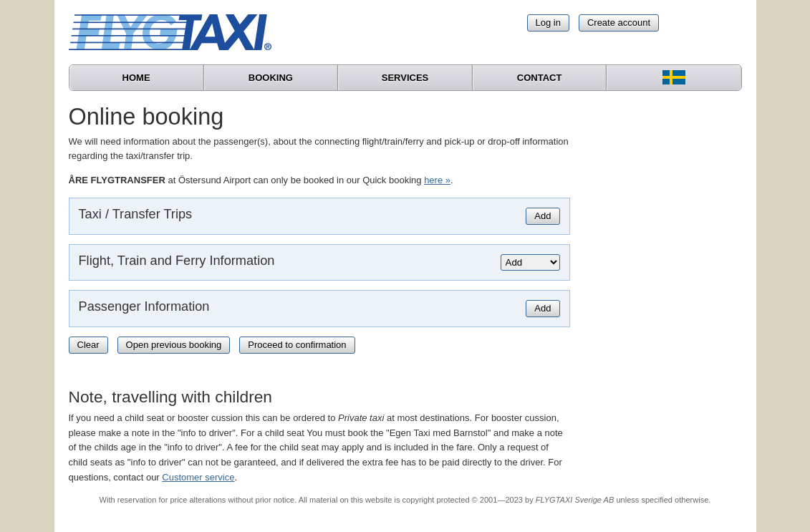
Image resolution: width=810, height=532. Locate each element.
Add (543, 216)
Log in (548, 23)
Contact (540, 78)
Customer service (198, 477)
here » (437, 180)
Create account (619, 23)
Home (136, 78)
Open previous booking (174, 345)
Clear (88, 345)
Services (405, 78)
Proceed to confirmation (297, 345)
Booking (271, 78)
